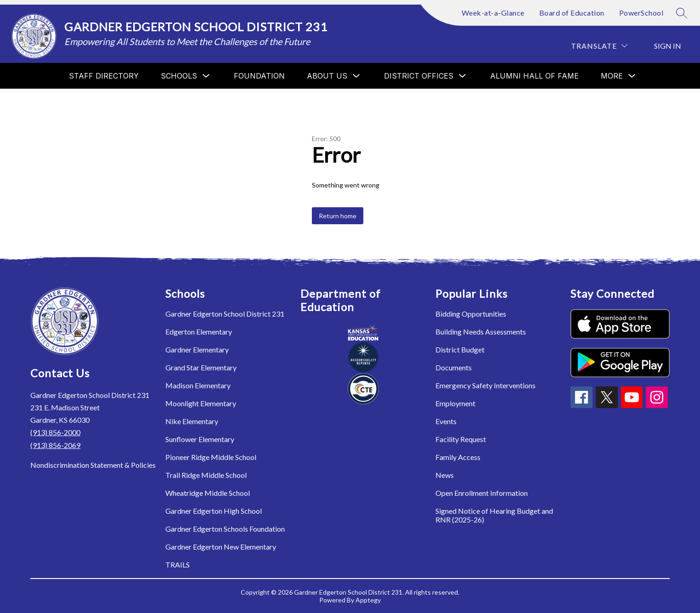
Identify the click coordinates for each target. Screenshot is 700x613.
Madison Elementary (198, 385)
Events (446, 421)
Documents (454, 367)
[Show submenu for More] (612, 76)
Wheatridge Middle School (208, 493)
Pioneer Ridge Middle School (211, 457)
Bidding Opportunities (471, 314)
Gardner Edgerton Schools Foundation (225, 529)
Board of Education (572, 13)
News (445, 475)
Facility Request (461, 439)
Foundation (259, 76)
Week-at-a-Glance (493, 13)
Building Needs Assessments (481, 332)
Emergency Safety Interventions (485, 385)
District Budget (460, 349)
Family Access (458, 457)
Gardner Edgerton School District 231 (225, 314)
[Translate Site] (599, 46)
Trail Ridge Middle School (206, 475)
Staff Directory (104, 76)
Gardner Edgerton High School (214, 511)
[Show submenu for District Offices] (419, 76)
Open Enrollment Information (482, 493)
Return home (338, 216)
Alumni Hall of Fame (534, 76)
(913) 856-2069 (55, 445)
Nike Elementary (192, 421)
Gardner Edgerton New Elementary (221, 547)
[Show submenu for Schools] (179, 76)
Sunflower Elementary (200, 439)
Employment (455, 403)
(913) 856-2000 (55, 432)
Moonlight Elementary (201, 403)
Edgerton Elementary (199, 332)
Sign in (668, 46)
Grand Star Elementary (201, 367)
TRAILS (178, 565)
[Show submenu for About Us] (327, 76)
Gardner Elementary (197, 349)
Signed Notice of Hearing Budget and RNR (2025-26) (494, 515)
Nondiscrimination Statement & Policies (93, 465)
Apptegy (368, 600)
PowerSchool (641, 13)
